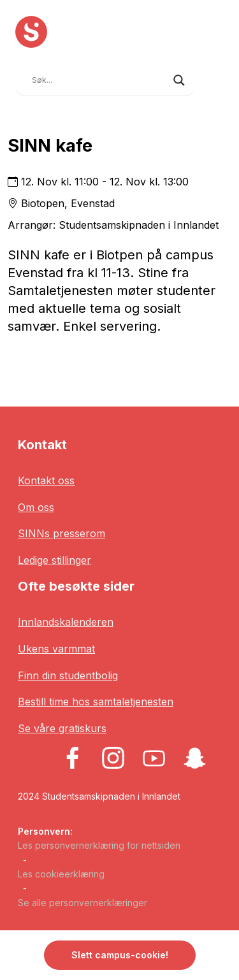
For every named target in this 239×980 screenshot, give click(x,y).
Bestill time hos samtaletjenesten (96, 702)
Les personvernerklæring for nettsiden (99, 845)
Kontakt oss (46, 480)
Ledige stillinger (54, 560)
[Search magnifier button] (179, 80)
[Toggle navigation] (214, 79)
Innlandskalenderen (66, 622)
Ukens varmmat (56, 649)
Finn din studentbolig (68, 675)
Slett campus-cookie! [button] (120, 955)
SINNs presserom (62, 533)
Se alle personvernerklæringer (83, 903)
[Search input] (99, 80)
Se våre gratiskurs (62, 728)
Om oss (36, 507)
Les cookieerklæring (61, 874)
